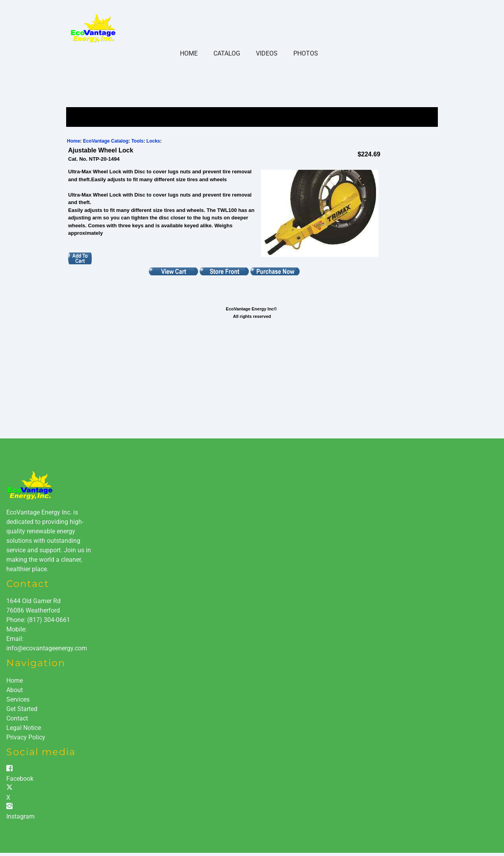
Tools (137, 141)
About (15, 690)
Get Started (22, 709)
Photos (306, 53)
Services (18, 699)
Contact (17, 718)
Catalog (227, 53)
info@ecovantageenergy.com (47, 648)
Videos (267, 53)
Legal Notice (24, 728)
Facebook (20, 779)
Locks (153, 141)
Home (189, 53)
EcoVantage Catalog (106, 141)
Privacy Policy (26, 737)
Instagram (20, 816)
